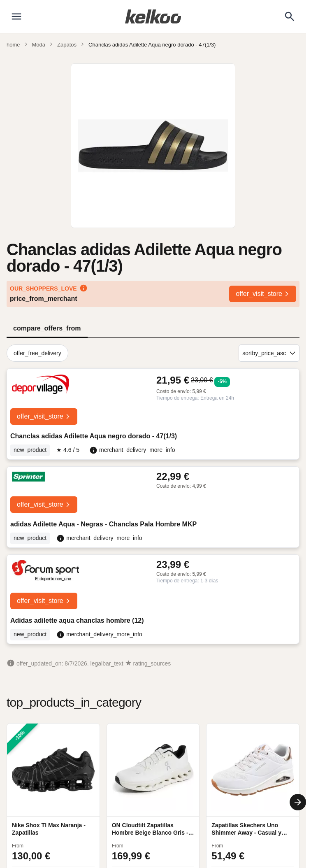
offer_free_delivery (37, 353)
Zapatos (67, 45)
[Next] (298, 802)
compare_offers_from (47, 328)
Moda (39, 45)
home (13, 45)
